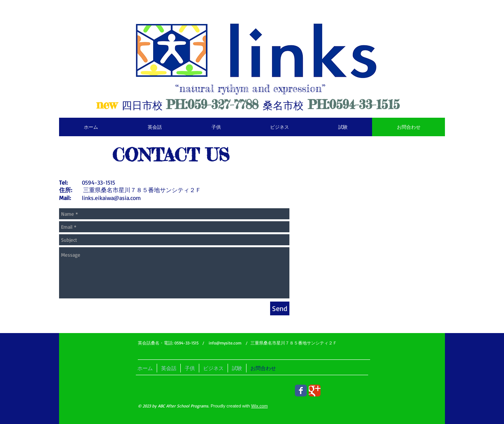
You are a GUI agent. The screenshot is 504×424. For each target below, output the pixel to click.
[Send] (280, 308)
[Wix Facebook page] (301, 391)
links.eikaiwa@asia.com (111, 198)
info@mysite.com (225, 343)
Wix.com (259, 406)
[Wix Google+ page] (315, 391)
